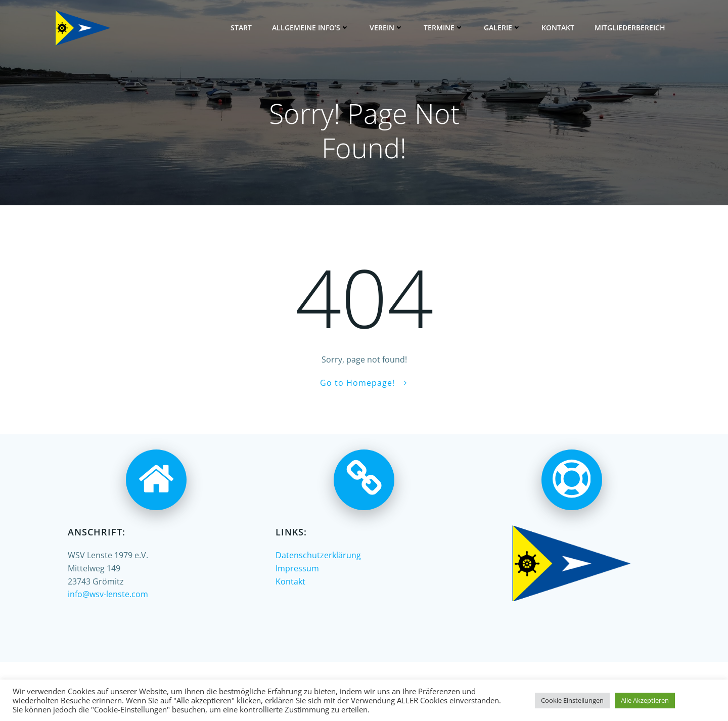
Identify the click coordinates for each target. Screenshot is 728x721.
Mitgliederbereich (630, 28)
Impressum (297, 568)
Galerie (503, 28)
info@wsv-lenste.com (108, 594)
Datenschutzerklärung (318, 555)
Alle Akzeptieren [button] (645, 700)
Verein (386, 28)
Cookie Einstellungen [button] (572, 700)
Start (241, 28)
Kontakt (558, 28)
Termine (444, 28)
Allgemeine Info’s (311, 28)
